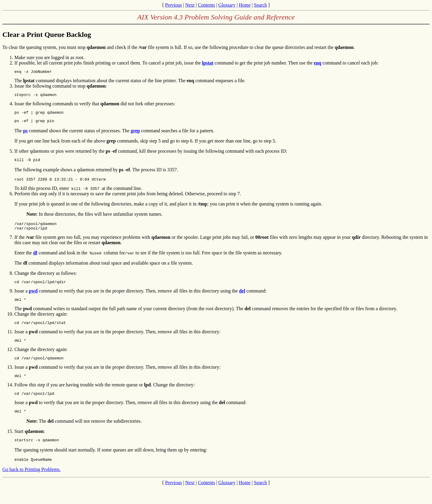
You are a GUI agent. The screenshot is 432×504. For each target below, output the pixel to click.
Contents (207, 5)
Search (260, 5)
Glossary (227, 5)
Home (245, 5)
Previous (173, 5)
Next (190, 5)
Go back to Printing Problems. (31, 486)
